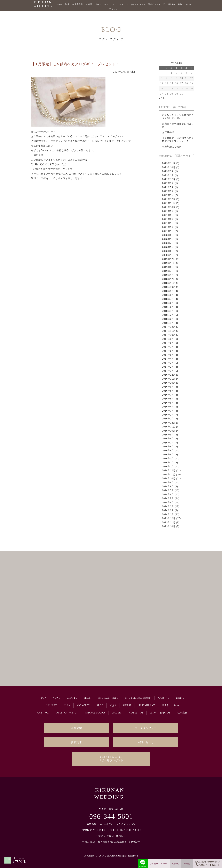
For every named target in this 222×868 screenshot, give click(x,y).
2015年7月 (168, 443)
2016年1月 (168, 419)
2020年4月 (168, 243)
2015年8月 (168, 439)
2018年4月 (168, 311)
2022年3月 (168, 191)
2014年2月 (168, 510)
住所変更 (182, 713)
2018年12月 (169, 279)
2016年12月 (169, 375)
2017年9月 (168, 339)
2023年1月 (168, 175)
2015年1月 (168, 467)
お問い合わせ (146, 742)
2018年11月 (169, 283)
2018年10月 (169, 287)
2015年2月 (168, 463)
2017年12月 (169, 327)
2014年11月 (169, 475)
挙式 (67, 4)
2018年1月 (168, 323)
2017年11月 (169, 331)
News (56, 698)
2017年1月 (168, 371)
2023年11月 (169, 163)
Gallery (51, 705)
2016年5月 (168, 403)
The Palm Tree (108, 698)
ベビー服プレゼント (111, 759)
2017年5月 (168, 355)
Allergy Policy (67, 713)
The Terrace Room (138, 698)
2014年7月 (168, 490)
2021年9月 (168, 211)
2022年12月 (169, 179)
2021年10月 (169, 207)
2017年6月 (168, 351)
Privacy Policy (95, 713)
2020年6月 (168, 235)
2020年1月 (168, 255)
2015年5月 (168, 451)
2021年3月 (168, 227)
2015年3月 (168, 459)
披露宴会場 (78, 4)
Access (117, 713)
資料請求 (76, 742)
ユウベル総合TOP (160, 713)
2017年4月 (168, 359)
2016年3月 (168, 411)
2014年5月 (168, 498)
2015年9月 (168, 435)
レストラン (123, 4)
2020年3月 (168, 247)
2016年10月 (169, 383)
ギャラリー (109, 4)
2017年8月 (168, 343)
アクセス (113, 9)
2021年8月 (168, 215)
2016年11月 (169, 379)
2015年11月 (169, 427)
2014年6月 (168, 495)
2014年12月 (169, 470)
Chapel (72, 698)
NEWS (59, 4)
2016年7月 (168, 395)
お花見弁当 (168, 132)
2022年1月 (168, 195)
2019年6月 (168, 267)
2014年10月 (169, 478)
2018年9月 (168, 291)
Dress (180, 698)
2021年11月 (169, 203)
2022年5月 (168, 187)
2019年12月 (169, 259)
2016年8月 (168, 391)
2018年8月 (168, 295)
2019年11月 (169, 263)
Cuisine (164, 698)
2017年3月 (168, 363)
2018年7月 (168, 299)
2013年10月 (169, 526)
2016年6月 (168, 399)
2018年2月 (168, 319)
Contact (43, 713)
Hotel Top (136, 713)
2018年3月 (168, 315)
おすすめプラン (138, 4)
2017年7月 (168, 347)
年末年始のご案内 (172, 147)
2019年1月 (168, 275)
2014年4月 (168, 503)
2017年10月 (169, 335)
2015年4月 (168, 455)
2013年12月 (169, 518)
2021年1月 (168, 231)
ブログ (188, 4)
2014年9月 (168, 483)
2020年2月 (168, 251)
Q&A (113, 705)
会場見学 (76, 728)
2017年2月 (168, 367)
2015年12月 (169, 423)
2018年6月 (168, 303)
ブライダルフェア (146, 728)
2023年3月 (168, 171)
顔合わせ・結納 (175, 4)
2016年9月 (168, 387)
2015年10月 (169, 431)
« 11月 (163, 98)
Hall (87, 698)
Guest (127, 705)
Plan (67, 705)
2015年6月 (168, 447)
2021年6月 (168, 219)
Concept (83, 705)
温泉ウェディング (156, 4)
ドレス (98, 4)
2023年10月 (169, 167)
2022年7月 (168, 183)
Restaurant (147, 705)
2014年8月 (168, 487)
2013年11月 (169, 522)
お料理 (89, 4)
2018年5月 (168, 307)
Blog (100, 705)
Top (43, 698)
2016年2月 (168, 415)
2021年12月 (169, 199)
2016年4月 (168, 407)
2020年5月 (168, 239)
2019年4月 (168, 271)
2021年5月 (168, 223)
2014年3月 (168, 506)
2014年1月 (168, 514)
